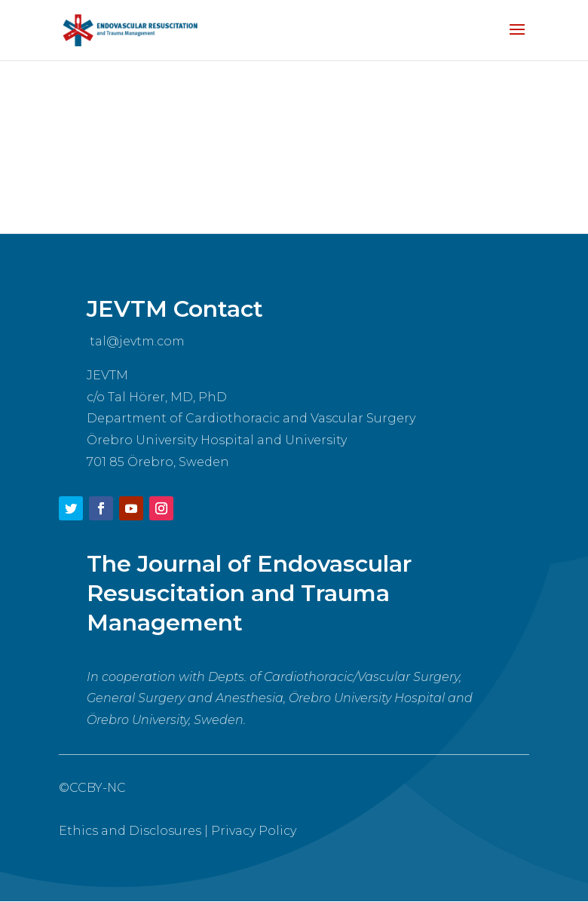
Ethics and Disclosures (130, 831)
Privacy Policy (254, 831)
